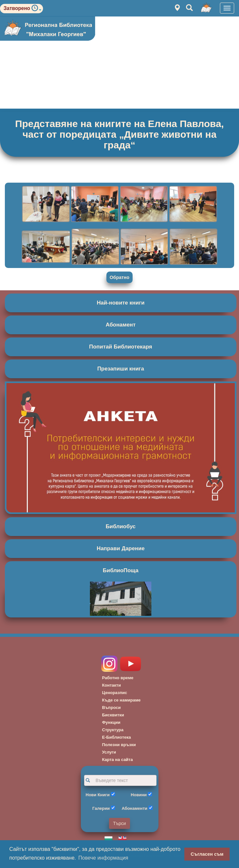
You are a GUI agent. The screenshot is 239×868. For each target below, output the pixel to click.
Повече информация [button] (103, 858)
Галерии (101, 808)
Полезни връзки (119, 745)
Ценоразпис (115, 693)
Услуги (109, 752)
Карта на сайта (118, 760)
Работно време (118, 678)
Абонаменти (134, 808)
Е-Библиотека (117, 737)
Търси (120, 823)
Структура (113, 730)
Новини (139, 795)
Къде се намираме (121, 700)
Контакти (112, 685)
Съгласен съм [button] (207, 854)
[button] (36, 10)
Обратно (119, 277)
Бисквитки (113, 715)
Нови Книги (98, 795)
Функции (111, 722)
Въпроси (112, 707)
